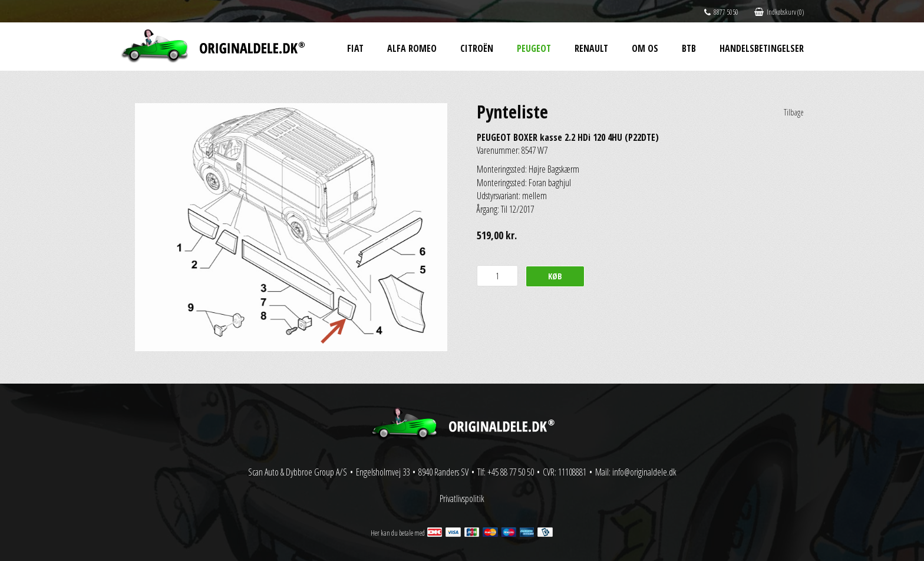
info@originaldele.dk (644, 472)
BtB (689, 48)
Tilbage (794, 112)
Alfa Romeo (412, 48)
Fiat (355, 48)
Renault (591, 48)
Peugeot (534, 48)
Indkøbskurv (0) (779, 12)
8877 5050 (721, 12)
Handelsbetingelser (762, 48)
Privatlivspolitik (462, 499)
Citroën (477, 48)
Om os (645, 48)
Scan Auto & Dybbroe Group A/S (298, 472)
